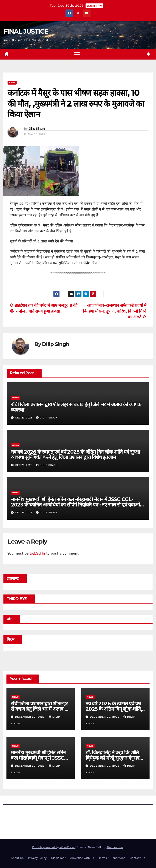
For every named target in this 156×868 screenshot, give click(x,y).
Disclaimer (58, 858)
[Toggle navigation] (77, 54)
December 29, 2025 (30, 717)
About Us (17, 858)
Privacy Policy (37, 858)
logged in (37, 553)
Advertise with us (82, 858)
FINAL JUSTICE (26, 31)
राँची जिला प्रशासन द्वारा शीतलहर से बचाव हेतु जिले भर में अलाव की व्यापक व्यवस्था (76, 407)
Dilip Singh (37, 129)
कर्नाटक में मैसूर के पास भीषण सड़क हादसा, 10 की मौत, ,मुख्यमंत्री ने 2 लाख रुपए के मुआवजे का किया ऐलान (76, 104)
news (12, 83)
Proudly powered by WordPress (54, 847)
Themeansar (115, 847)
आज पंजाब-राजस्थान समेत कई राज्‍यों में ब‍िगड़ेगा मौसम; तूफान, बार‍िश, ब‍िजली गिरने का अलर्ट (115, 311)
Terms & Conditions (112, 858)
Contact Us (138, 858)
